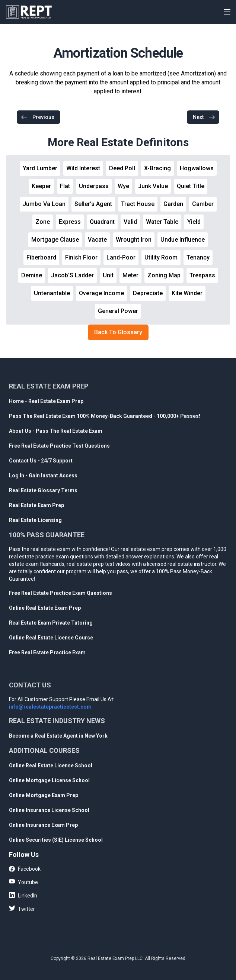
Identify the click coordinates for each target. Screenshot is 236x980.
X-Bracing (157, 168)
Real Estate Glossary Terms (43, 490)
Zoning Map (164, 275)
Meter (130, 275)
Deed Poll (122, 168)
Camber (203, 204)
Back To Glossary (118, 332)
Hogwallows (197, 168)
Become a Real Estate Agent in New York (58, 736)
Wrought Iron (134, 240)
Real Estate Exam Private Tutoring (51, 623)
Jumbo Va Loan (44, 204)
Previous (37, 117)
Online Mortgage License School (49, 780)
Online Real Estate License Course (51, 638)
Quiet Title (191, 186)
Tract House (138, 204)
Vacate (97, 240)
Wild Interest (83, 168)
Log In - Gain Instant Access (43, 476)
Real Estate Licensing (35, 520)
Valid (130, 222)
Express (70, 222)
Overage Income (101, 293)
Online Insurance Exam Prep (43, 825)
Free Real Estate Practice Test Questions (59, 446)
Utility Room (161, 257)
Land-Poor (121, 257)
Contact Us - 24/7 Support (41, 461)
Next (204, 117)
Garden (173, 204)
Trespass (202, 275)
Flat (65, 186)
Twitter (22, 909)
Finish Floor (81, 257)
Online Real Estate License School (51, 765)
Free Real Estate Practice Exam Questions (60, 593)
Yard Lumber (40, 168)
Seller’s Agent (93, 204)
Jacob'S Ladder (72, 275)
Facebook (25, 869)
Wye (123, 186)
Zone (43, 222)
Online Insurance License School (49, 810)
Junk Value (153, 186)
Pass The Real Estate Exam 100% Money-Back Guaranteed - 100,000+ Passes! (105, 416)
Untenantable (52, 293)
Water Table (162, 222)
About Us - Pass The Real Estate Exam (56, 431)
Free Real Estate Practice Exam (47, 652)
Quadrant (102, 222)
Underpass (94, 186)
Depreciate (148, 293)
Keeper (41, 186)
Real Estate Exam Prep (36, 505)
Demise (32, 275)
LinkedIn (23, 895)
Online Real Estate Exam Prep (45, 608)
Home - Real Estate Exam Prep (46, 401)
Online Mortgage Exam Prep (44, 795)
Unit (108, 275)
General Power (118, 311)
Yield (194, 222)
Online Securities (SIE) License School (56, 840)
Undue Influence (183, 240)
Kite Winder (187, 293)
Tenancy (198, 257)
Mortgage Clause (55, 240)
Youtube (23, 882)
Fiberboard (41, 257)
